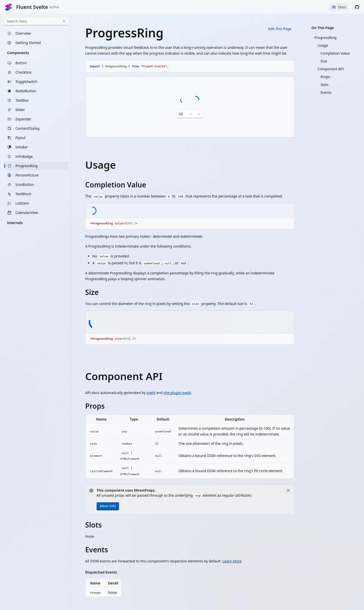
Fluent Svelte (32, 7)
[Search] (64, 21)
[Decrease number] (199, 114)
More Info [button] (108, 506)
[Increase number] (191, 114)
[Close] (288, 490)
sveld (151, 393)
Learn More (232, 561)
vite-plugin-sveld (177, 393)
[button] (357, 7)
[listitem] (36, 33)
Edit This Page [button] (280, 29)
